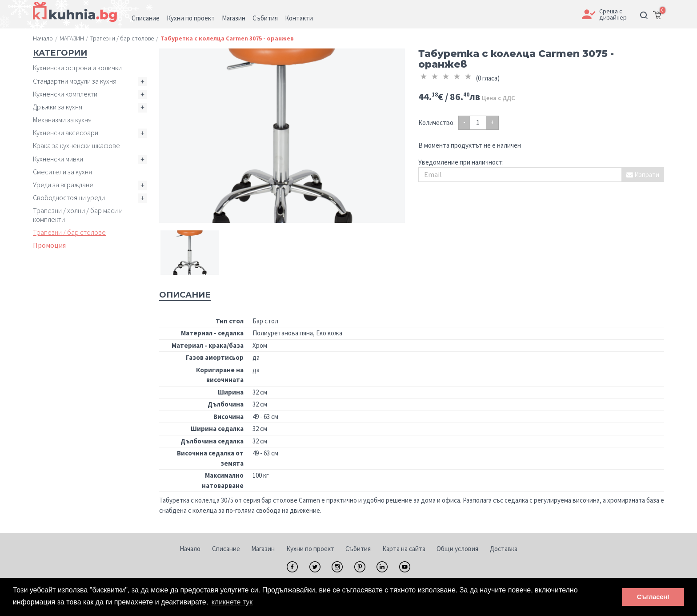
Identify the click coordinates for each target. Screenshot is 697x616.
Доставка (504, 549)
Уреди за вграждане (63, 185)
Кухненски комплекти (65, 94)
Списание (226, 549)
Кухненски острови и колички (77, 68)
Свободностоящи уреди (69, 197)
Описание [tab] (185, 295)
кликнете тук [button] (232, 602)
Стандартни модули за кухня (75, 81)
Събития (358, 549)
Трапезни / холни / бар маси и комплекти (78, 215)
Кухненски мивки (58, 159)
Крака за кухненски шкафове (76, 145)
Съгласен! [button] (653, 597)
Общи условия (457, 549)
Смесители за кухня (62, 172)
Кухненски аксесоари (66, 133)
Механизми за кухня (62, 120)
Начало (190, 549)
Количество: (437, 123)
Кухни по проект (310, 549)
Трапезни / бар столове (69, 232)
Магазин (263, 549)
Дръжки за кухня (58, 107)
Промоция (49, 245)
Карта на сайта (404, 549)
